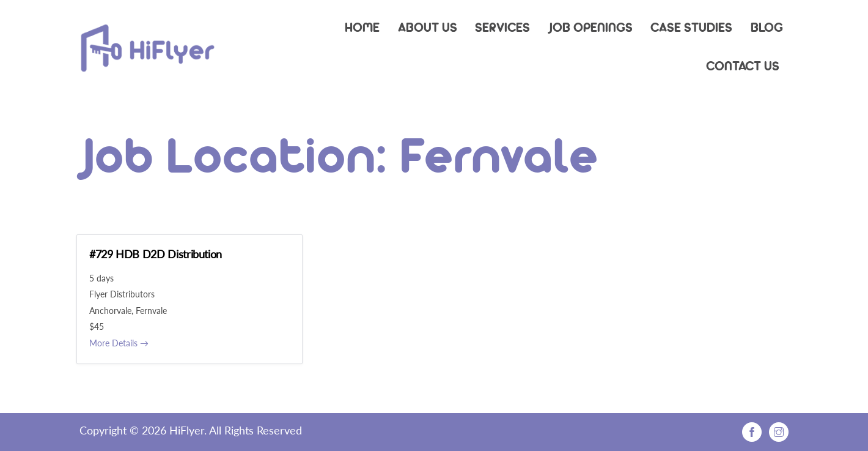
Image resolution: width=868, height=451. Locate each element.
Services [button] (502, 27)
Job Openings (590, 27)
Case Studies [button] (691, 27)
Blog (767, 27)
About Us (428, 27)
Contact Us (743, 65)
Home (362, 27)
